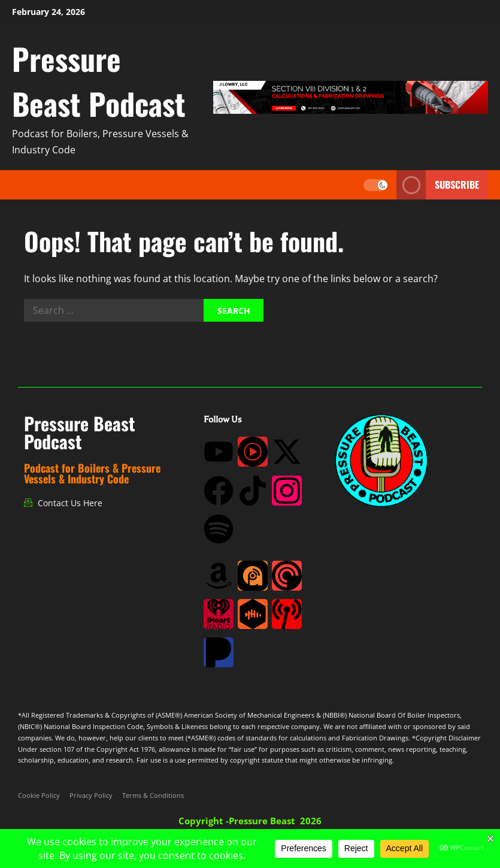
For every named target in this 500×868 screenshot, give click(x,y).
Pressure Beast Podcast (99, 81)
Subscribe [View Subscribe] (438, 185)
